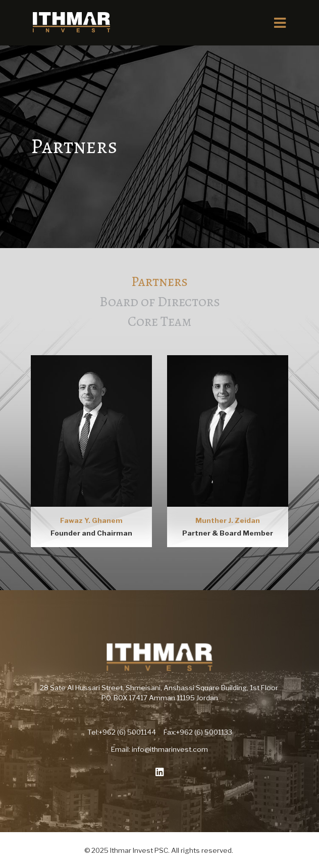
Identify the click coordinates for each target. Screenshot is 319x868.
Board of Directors (160, 301)
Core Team (159, 321)
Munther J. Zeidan (228, 520)
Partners (159, 281)
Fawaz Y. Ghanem (91, 520)
